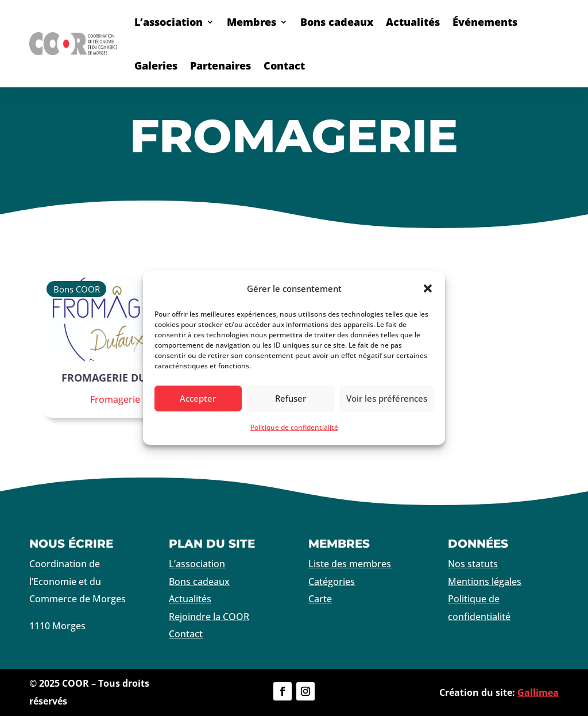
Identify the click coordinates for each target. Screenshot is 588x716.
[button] (428, 288)
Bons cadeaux (337, 22)
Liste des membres (350, 564)
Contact (284, 66)
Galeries (156, 66)
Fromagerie (115, 399)
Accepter (198, 398)
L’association (169, 22)
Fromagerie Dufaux (118, 378)
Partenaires (220, 66)
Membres (252, 22)
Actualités (413, 22)
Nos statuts (473, 564)
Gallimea (538, 692)
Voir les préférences (387, 398)
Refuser (291, 398)
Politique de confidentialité (294, 427)
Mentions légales (485, 582)
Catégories (332, 582)
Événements (485, 22)
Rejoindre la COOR (209, 617)
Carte (320, 599)
